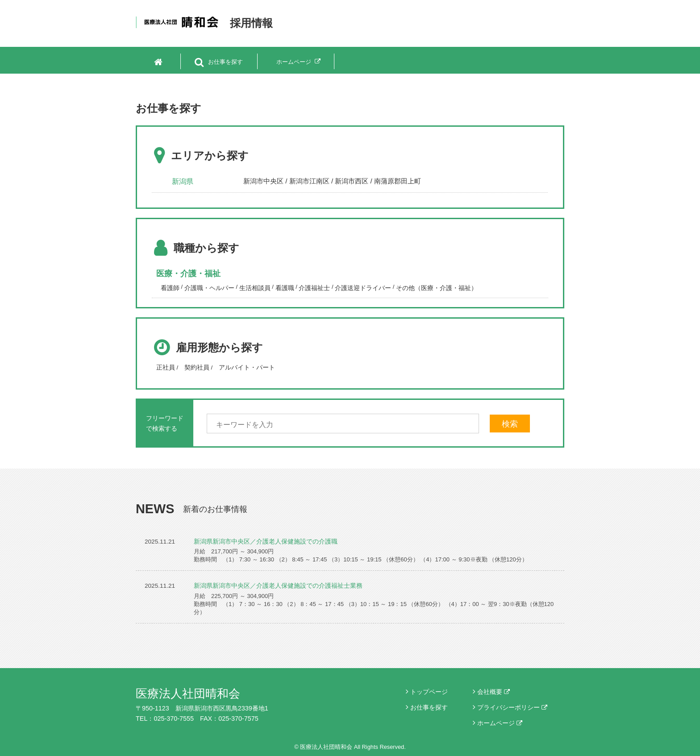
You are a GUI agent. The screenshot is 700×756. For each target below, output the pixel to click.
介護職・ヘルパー (209, 288)
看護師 (170, 288)
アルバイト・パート (247, 367)
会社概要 (494, 692)
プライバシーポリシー (512, 707)
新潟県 (183, 181)
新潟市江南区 (309, 181)
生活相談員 (255, 288)
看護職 (285, 288)
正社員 (166, 367)
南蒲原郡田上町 (398, 181)
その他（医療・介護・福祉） (437, 288)
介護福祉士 (314, 288)
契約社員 (197, 367)
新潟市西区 (352, 181)
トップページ (429, 692)
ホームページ (500, 723)
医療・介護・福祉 (188, 274)
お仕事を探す (429, 707)
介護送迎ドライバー (363, 288)
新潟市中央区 (263, 181)
